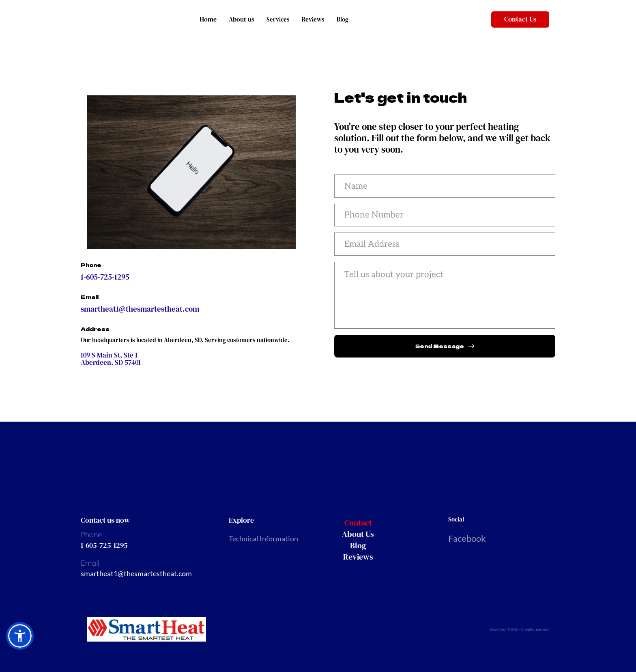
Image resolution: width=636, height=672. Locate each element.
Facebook (467, 538)
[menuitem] (377, 523)
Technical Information (263, 538)
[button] (20, 636)
